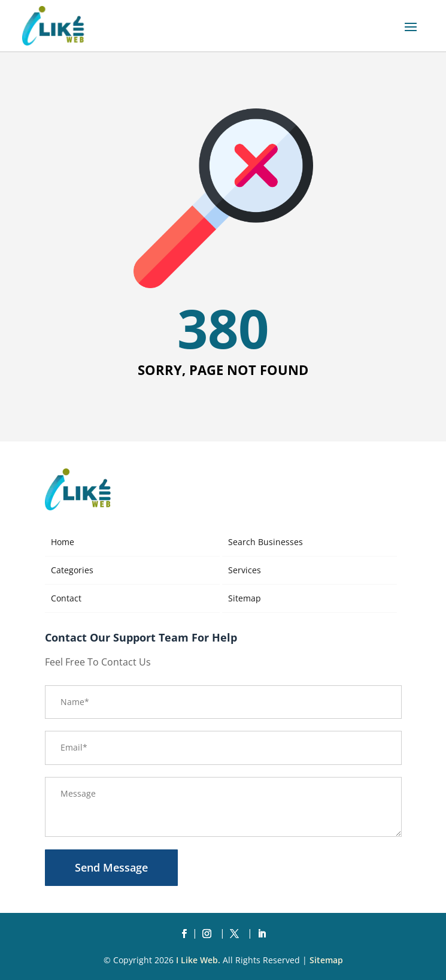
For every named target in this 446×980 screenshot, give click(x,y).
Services (245, 570)
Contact (66, 598)
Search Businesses (266, 542)
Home (63, 542)
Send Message (111, 867)
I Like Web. (198, 960)
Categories (72, 570)
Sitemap (245, 598)
